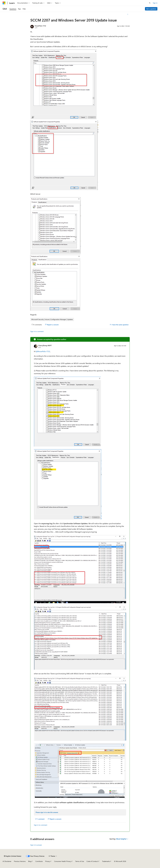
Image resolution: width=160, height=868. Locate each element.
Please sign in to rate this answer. (47, 812)
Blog (30, 861)
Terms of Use (80, 861)
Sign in (155, 3)
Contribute (39, 861)
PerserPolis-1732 (40, 26)
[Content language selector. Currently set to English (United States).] (13, 856)
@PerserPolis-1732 (43, 351)
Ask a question (151, 9)
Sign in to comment (37, 331)
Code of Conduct (92, 861)
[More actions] (128, 14)
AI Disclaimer (7, 861)
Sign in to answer (36, 845)
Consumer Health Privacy (63, 861)
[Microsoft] (4, 3)
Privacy (48, 861)
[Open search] (150, 3)
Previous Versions (20, 861)
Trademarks (106, 861)
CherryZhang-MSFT (45, 345)
